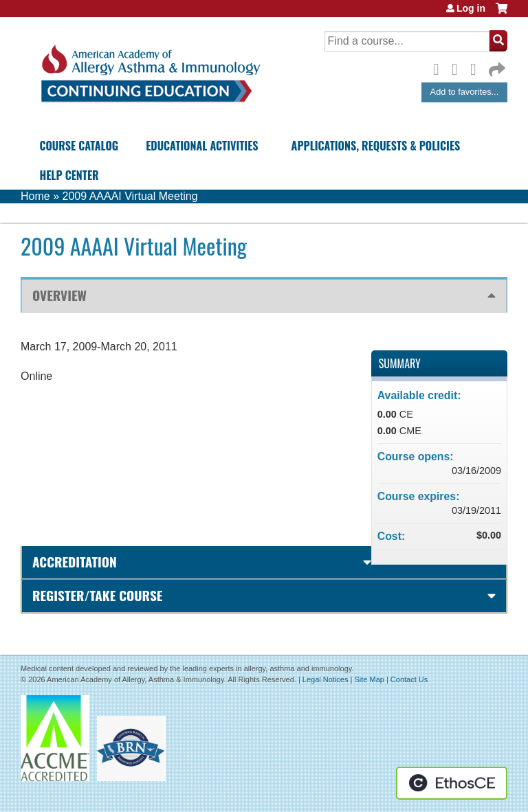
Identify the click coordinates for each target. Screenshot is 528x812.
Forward (496, 66)
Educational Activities (202, 146)
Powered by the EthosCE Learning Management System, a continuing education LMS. (452, 783)
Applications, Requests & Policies (376, 146)
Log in (471, 8)
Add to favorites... (465, 92)
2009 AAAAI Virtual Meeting (130, 196)
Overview (59, 295)
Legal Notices (326, 679)
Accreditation (75, 562)
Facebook (440, 67)
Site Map (369, 679)
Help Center (69, 175)
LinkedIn (477, 67)
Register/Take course (97, 595)
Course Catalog (79, 146)
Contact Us (409, 679)
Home (35, 196)
